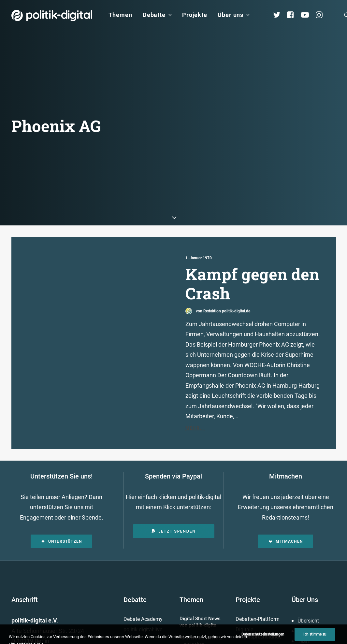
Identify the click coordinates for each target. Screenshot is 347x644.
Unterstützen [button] (62, 531)
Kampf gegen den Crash (252, 273)
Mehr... (195, 417)
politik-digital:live (143, 619)
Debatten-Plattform (258, 608)
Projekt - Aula (251, 636)
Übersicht (308, 610)
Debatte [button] (157, 15)
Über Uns (305, 589)
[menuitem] (120, 15)
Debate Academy (143, 608)
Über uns (234, 15)
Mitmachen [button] (286, 531)
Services (307, 620)
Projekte (195, 15)
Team (304, 630)
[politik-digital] (52, 15)
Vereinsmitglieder (317, 641)
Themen (120, 15)
